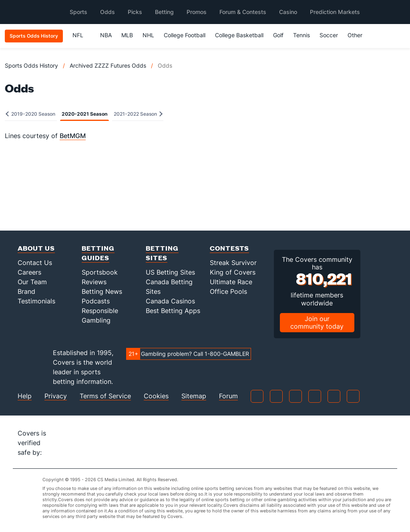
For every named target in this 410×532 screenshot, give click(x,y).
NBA (106, 35)
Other (359, 35)
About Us (36, 248)
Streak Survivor (233, 263)
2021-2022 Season (138, 114)
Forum (228, 396)
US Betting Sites (170, 272)
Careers (29, 272)
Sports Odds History (31, 65)
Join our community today (317, 322)
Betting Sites (162, 253)
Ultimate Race (231, 282)
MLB (127, 35)
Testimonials (36, 301)
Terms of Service (105, 396)
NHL (148, 35)
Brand (26, 291)
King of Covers (233, 272)
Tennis (301, 35)
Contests (229, 248)
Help (25, 396)
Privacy (56, 396)
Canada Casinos (170, 301)
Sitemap (194, 396)
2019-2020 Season (30, 114)
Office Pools (228, 291)
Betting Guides (98, 253)
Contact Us (35, 263)
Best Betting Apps (173, 311)
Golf (278, 35)
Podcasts (96, 301)
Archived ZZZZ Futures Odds (108, 65)
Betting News (102, 291)
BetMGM (73, 136)
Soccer (329, 35)
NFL (81, 35)
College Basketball (239, 35)
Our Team (32, 282)
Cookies (156, 396)
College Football (185, 35)
